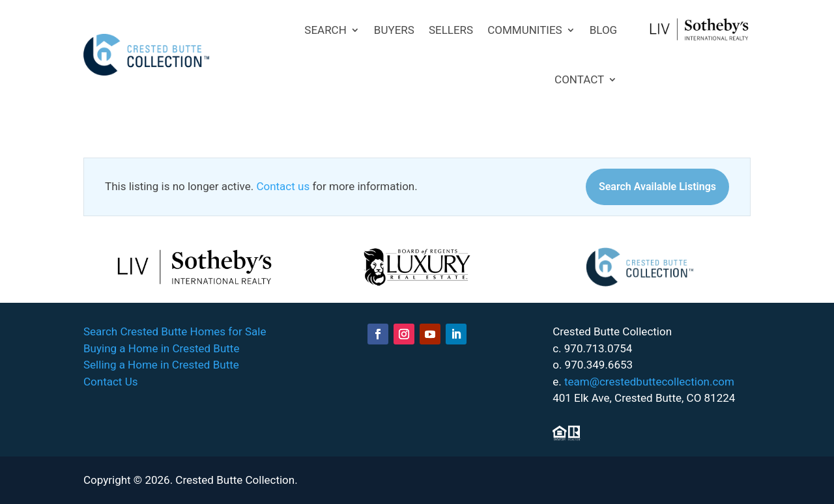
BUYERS (394, 30)
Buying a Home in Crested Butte (161, 348)
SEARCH (325, 30)
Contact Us (110, 382)
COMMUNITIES (525, 30)
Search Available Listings (657, 187)
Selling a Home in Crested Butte (161, 365)
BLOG (603, 30)
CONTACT (579, 79)
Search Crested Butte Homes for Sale (175, 331)
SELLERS (451, 30)
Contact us (283, 186)
